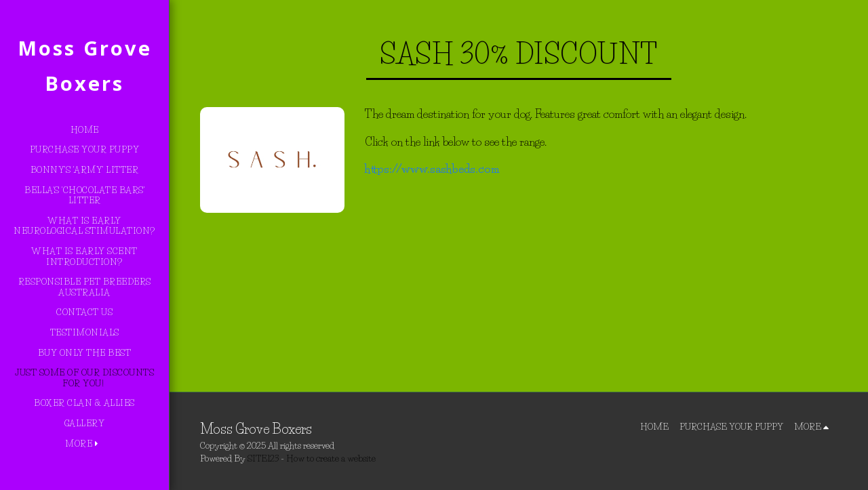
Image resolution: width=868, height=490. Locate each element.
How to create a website (331, 458)
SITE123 (263, 458)
